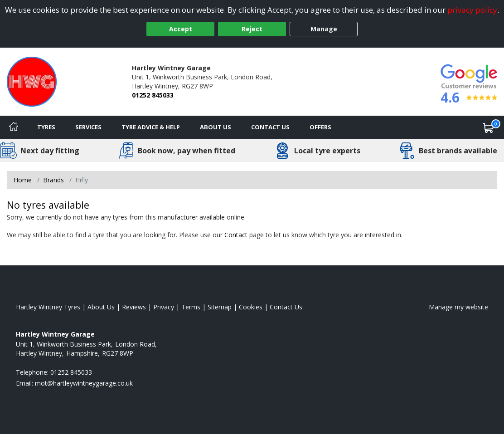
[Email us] (84, 383)
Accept (181, 29)
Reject (252, 29)
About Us (216, 127)
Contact (236, 235)
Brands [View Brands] (53, 180)
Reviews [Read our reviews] (134, 307)
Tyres (46, 127)
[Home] (14, 127)
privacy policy (472, 10)
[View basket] (489, 127)
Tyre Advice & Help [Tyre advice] (151, 127)
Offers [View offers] (320, 127)
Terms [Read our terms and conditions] (191, 307)
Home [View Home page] (23, 180)
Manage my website (458, 307)
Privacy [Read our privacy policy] (164, 307)
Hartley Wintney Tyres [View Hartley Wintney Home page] (48, 307)
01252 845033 (153, 95)
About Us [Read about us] (101, 307)
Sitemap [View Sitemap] (220, 307)
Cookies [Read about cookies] (251, 307)
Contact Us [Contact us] (270, 127)
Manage (324, 29)
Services (88, 127)
